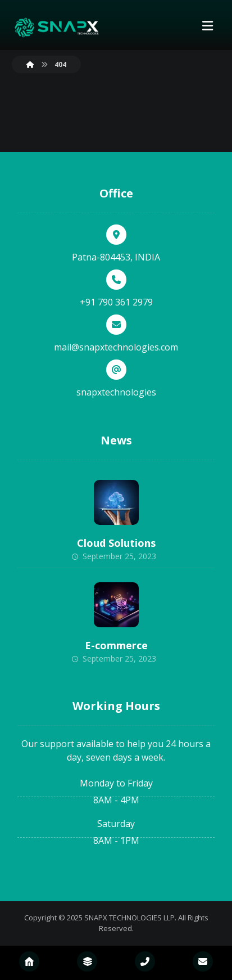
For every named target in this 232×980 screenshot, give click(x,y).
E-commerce (116, 645)
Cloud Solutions (116, 543)
